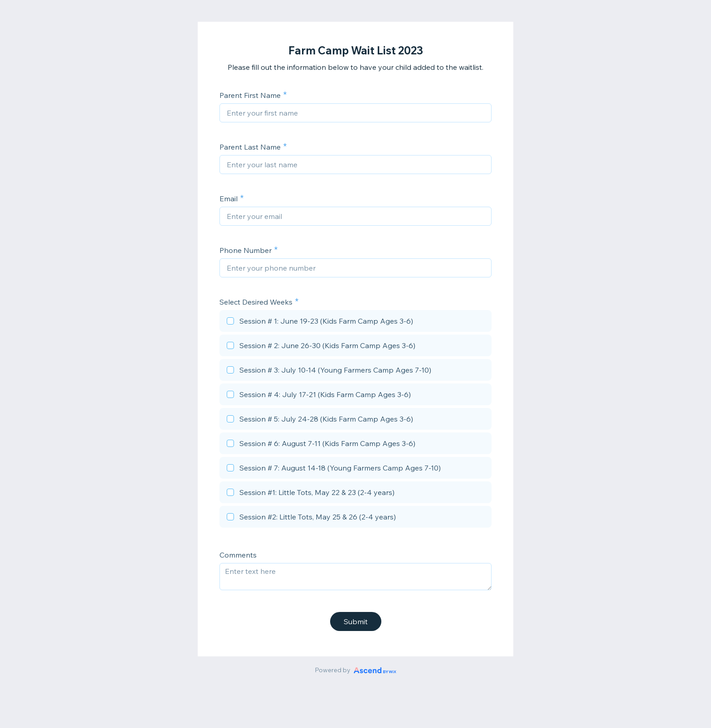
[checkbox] (355, 322)
